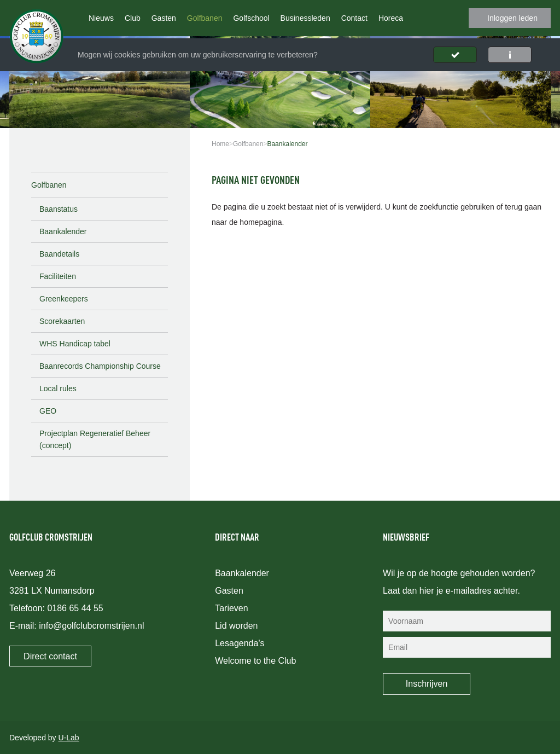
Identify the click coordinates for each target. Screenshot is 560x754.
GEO (48, 411)
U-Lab (69, 738)
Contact (354, 18)
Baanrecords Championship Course (100, 366)
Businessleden (305, 18)
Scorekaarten (62, 321)
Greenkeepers (64, 299)
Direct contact (50, 656)
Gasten (164, 18)
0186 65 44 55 (75, 608)
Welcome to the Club (255, 661)
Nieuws (101, 18)
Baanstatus (59, 209)
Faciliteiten (58, 276)
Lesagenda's (240, 643)
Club (133, 18)
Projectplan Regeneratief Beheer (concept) (95, 439)
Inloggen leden (512, 18)
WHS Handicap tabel (75, 344)
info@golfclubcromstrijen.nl (91, 626)
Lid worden (236, 626)
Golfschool (251, 18)
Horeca (391, 18)
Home (220, 144)
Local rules (58, 388)
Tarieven (231, 608)
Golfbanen (205, 18)
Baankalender (63, 231)
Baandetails (59, 254)
